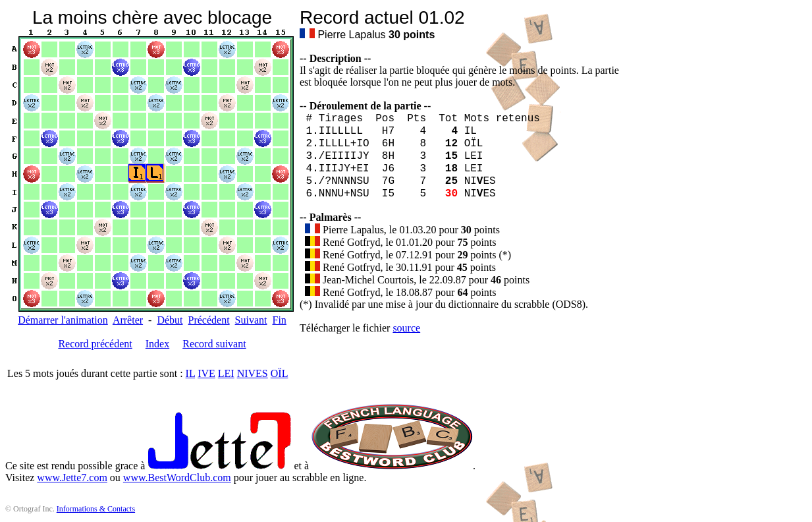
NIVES (253, 373)
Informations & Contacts (96, 509)
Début (170, 320)
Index (157, 344)
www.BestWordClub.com (177, 478)
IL (191, 373)
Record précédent (95, 344)
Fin (279, 320)
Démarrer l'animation (63, 320)
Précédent (209, 320)
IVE (206, 373)
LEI (226, 373)
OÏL (280, 373)
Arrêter (128, 320)
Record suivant (214, 344)
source (406, 328)
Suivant (251, 320)
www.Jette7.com (72, 478)
